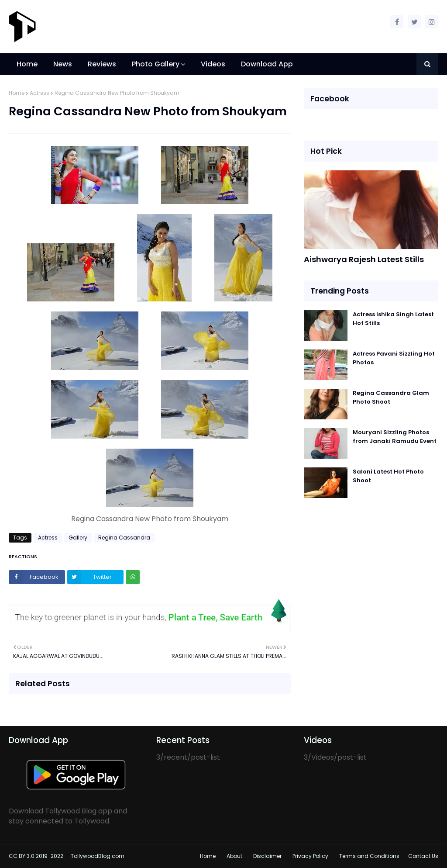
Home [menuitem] (27, 64)
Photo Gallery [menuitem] (156, 64)
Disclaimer (267, 856)
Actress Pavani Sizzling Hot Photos (394, 358)
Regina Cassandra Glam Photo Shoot (391, 397)
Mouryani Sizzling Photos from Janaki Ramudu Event (395, 437)
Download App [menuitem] (267, 64)
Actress (40, 93)
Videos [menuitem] (213, 64)
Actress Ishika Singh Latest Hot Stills (393, 319)
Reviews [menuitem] (102, 64)
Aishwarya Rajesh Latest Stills (364, 259)
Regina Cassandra (124, 538)
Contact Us (423, 856)
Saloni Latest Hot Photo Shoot (388, 476)
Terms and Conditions (369, 856)
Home (17, 93)
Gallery (78, 538)
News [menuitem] (63, 64)
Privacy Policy (310, 856)
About (234, 856)
